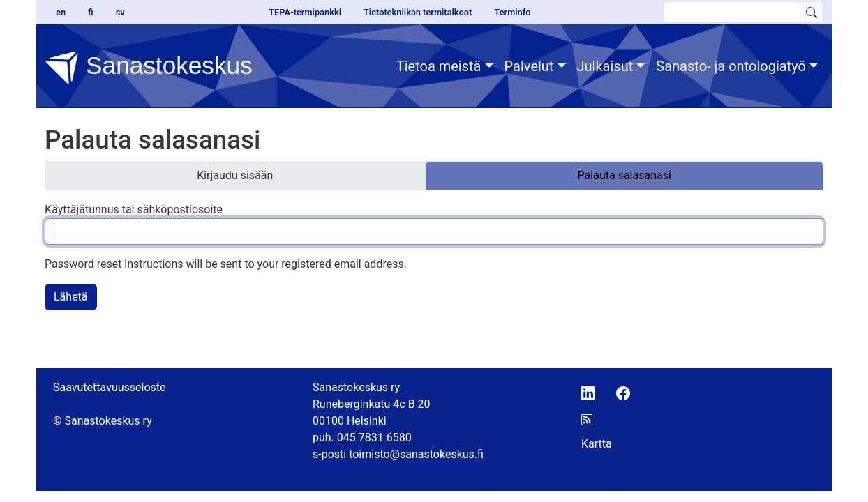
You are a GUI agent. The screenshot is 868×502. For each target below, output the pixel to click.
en (61, 12)
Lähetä (71, 297)
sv (120, 12)
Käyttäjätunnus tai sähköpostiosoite (134, 210)
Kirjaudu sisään (235, 175)
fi (91, 12)
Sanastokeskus (149, 68)
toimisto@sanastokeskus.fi (416, 454)
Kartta (597, 444)
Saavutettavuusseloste (110, 387)
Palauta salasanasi (624, 175)
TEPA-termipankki (305, 12)
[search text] (732, 12)
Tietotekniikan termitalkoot (418, 12)
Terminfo (512, 12)
